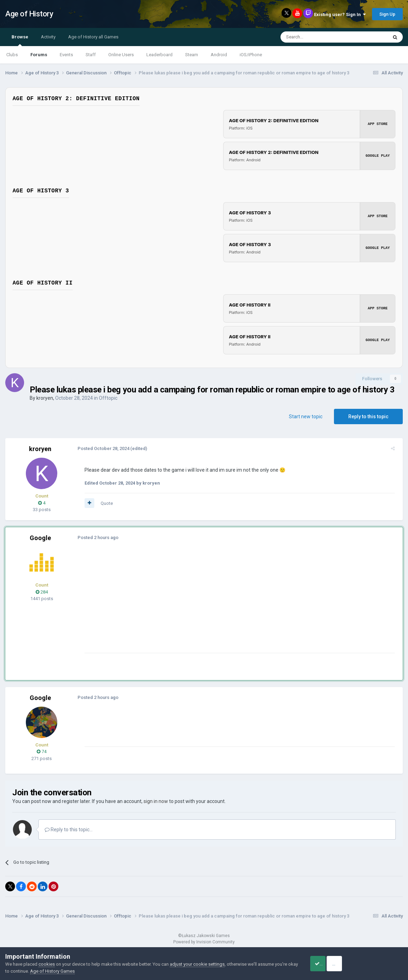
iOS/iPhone (251, 55)
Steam (192, 55)
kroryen (45, 398)
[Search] (317, 37)
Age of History (29, 14)
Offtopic (108, 398)
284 (42, 592)
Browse (20, 40)
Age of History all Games (93, 37)
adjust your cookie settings (197, 964)
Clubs (12, 55)
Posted (101, 448)
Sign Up (387, 14)
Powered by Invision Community (204, 942)
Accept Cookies (326, 964)
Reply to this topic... (69, 830)
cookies (47, 964)
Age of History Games (63, 971)
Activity (48, 37)
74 (42, 751)
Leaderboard (159, 55)
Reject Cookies (379, 964)
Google (40, 538)
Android (219, 55)
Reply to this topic (368, 417)
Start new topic (306, 417)
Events (66, 55)
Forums (39, 55)
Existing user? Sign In (340, 14)
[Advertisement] (209, 604)
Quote (104, 503)
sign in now (156, 801)
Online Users (121, 55)
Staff (91, 55)
